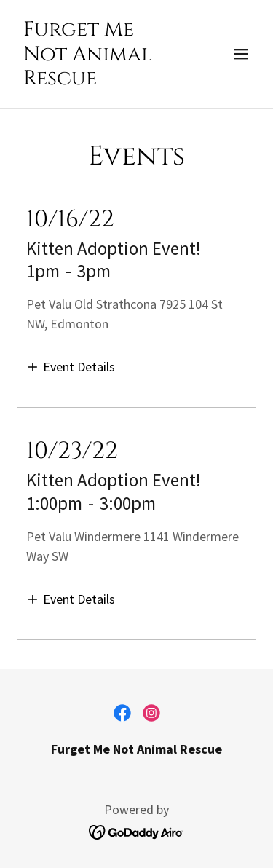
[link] (101, 80)
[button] (241, 54)
